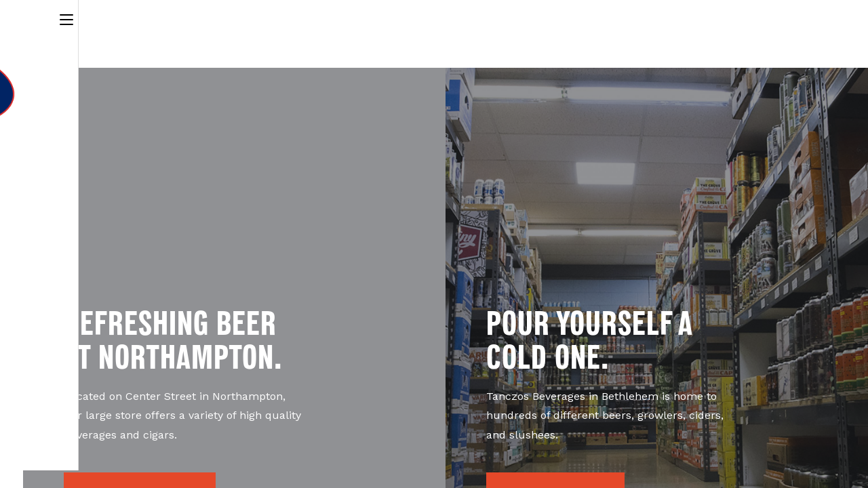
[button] (140, 426)
